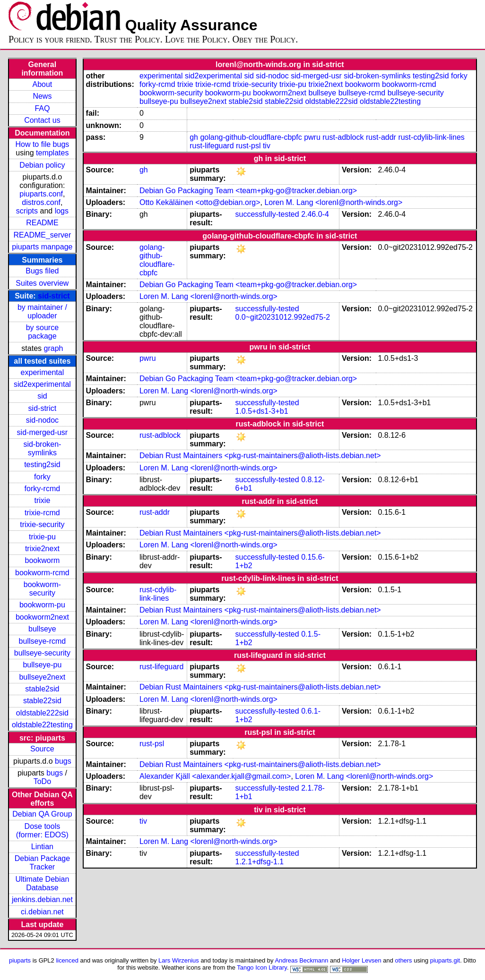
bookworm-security (42, 589)
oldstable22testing (42, 725)
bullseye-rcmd (43, 641)
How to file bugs (42, 144)
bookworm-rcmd (42, 573)
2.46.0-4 (315, 214)
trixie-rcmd (42, 513)
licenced (67, 960)
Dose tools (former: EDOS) (42, 831)
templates (52, 153)
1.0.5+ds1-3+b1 (262, 411)
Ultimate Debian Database (42, 883)
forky (42, 477)
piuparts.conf (41, 194)
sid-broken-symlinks (42, 448)
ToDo (42, 781)
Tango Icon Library (262, 967)
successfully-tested (267, 214)
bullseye (42, 629)
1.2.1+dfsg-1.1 (260, 862)
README (42, 223)
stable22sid (42, 701)
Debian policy (42, 165)
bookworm (42, 560)
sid (42, 396)
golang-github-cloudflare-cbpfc (251, 137)
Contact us (42, 120)
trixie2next (42, 549)
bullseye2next (42, 677)
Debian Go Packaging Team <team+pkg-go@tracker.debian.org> (248, 191)
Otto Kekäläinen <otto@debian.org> (200, 202)
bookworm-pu (42, 605)
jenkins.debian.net (42, 899)
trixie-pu (42, 537)
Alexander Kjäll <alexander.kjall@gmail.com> (215, 776)
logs (62, 211)
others (404, 960)
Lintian (42, 847)
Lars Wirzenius (179, 960)
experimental (43, 372)
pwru (312, 137)
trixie (43, 500)
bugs (63, 761)
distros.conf (41, 202)
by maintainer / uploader (42, 311)
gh (194, 137)
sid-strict (54, 296)
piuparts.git (445, 960)
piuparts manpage (42, 247)
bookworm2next (42, 617)
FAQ (42, 108)
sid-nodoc (42, 420)
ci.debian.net (42, 912)
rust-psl (248, 146)
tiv (267, 146)
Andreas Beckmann (301, 960)
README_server (42, 235)
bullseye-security (42, 653)
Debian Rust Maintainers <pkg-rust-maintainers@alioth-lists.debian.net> (260, 456)
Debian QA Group (42, 814)
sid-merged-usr (43, 432)
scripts (27, 211)
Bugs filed (42, 271)
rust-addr (381, 137)
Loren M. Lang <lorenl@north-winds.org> (333, 202)
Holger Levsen (362, 960)
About (42, 84)
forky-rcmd (43, 489)
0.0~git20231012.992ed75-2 (283, 317)
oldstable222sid (42, 713)
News (42, 96)
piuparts (20, 960)
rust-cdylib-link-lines (431, 137)
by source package (42, 332)
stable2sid (42, 689)
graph (54, 348)
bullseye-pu (42, 665)
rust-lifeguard (212, 146)
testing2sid (42, 464)
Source (42, 749)
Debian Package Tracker (42, 863)
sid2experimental (42, 384)
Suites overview (42, 283)
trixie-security (42, 524)
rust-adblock (343, 137)
